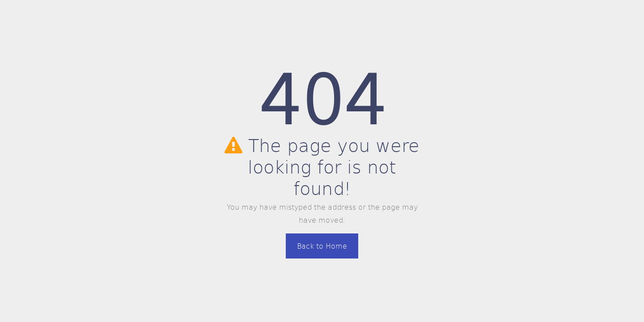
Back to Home (322, 246)
